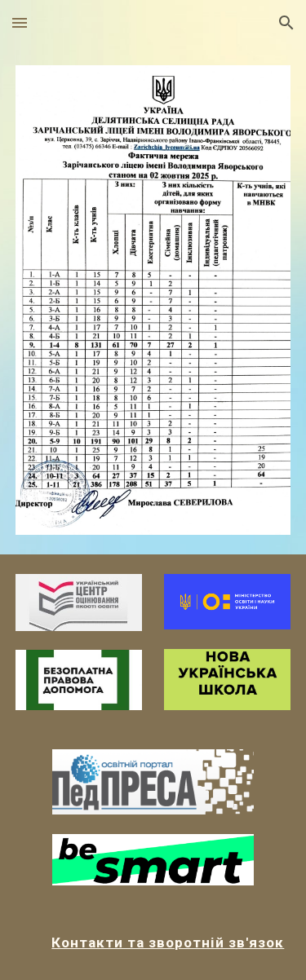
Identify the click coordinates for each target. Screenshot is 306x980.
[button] (20, 22)
